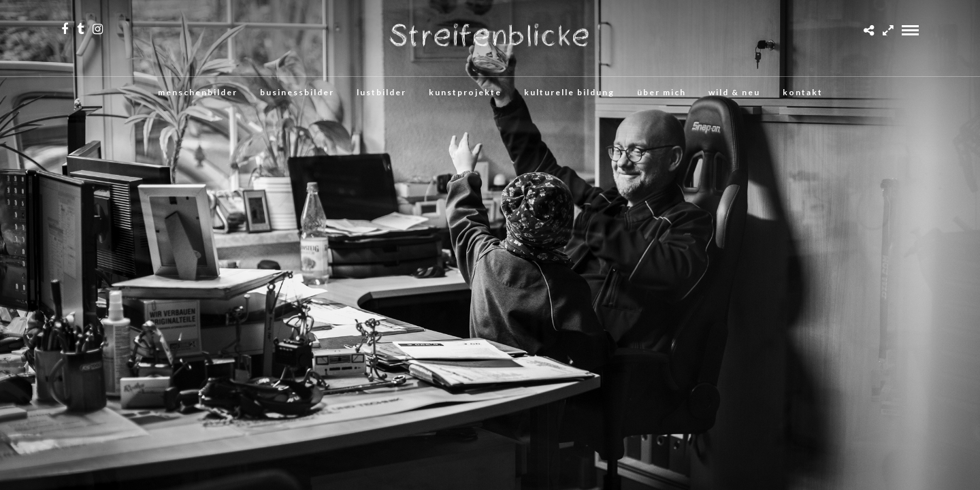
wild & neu (734, 92)
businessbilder (297, 92)
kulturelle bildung (569, 92)
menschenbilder (198, 92)
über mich (661, 92)
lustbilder (381, 92)
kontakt (803, 92)
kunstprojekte (465, 92)
